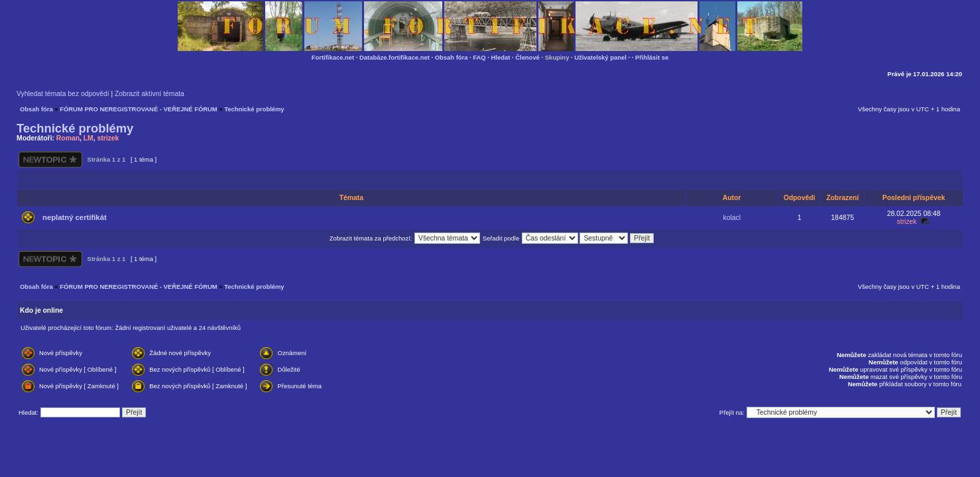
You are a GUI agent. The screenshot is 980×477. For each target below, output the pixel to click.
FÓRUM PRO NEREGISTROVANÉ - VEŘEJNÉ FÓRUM (138, 109)
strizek (108, 138)
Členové (527, 57)
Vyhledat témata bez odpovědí (63, 94)
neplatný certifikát (75, 217)
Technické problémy (254, 109)
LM (89, 138)
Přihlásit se (652, 57)
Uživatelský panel (600, 57)
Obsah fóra (452, 57)
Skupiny (557, 57)
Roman (68, 138)
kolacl (732, 218)
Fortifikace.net (333, 57)
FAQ (479, 57)
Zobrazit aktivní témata (150, 94)
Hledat (501, 57)
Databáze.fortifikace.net (395, 57)
